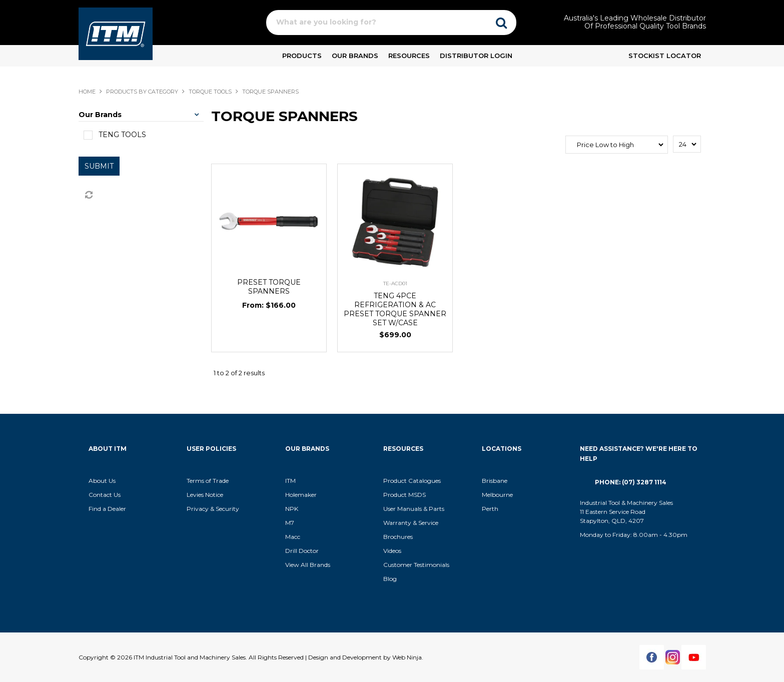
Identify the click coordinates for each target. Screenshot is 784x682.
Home (87, 92)
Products (302, 56)
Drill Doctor (302, 551)
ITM (290, 481)
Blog (390, 579)
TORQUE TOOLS (210, 92)
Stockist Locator (665, 56)
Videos (392, 551)
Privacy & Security (214, 509)
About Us (102, 481)
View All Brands (308, 565)
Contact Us (105, 495)
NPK (292, 509)
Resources (409, 56)
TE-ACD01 (395, 283)
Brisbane (495, 481)
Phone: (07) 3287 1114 (631, 482)
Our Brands (355, 56)
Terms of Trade (208, 481)
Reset (88, 195)
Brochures (398, 537)
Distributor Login (476, 56)
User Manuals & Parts (414, 509)
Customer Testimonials (416, 565)
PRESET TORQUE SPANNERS (269, 287)
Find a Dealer (107, 509)
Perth (490, 509)
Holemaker (301, 495)
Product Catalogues (412, 481)
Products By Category (142, 92)
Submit (99, 166)
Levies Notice (205, 495)
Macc (293, 537)
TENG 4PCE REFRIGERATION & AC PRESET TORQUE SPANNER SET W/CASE (395, 309)
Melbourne (497, 495)
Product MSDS (405, 495)
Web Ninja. (408, 657)
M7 (290, 523)
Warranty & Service (411, 523)
